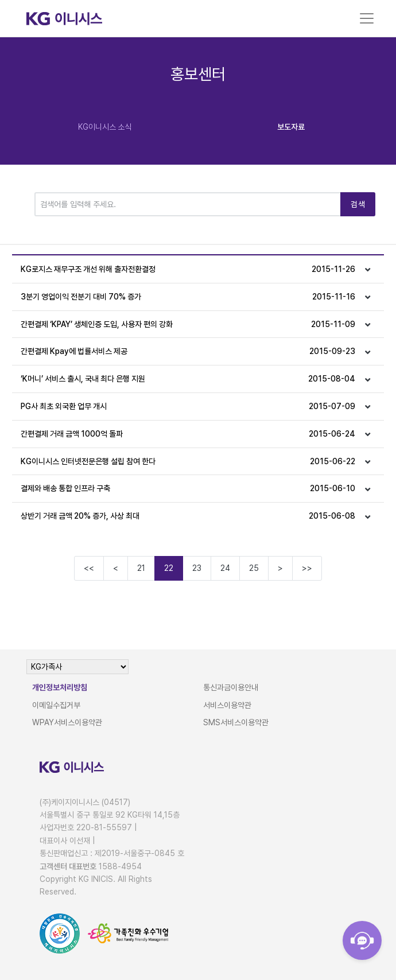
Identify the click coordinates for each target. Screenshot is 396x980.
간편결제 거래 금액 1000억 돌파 (188, 434)
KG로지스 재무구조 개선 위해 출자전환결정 (188, 269)
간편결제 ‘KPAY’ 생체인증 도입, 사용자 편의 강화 (188, 324)
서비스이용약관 (227, 705)
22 (169, 568)
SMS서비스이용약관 (236, 722)
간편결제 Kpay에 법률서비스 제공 (188, 351)
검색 (358, 204)
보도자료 (291, 127)
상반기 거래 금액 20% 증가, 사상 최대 (188, 516)
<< (89, 568)
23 (197, 568)
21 (141, 568)
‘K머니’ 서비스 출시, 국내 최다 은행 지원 (188, 379)
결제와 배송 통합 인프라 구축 (188, 489)
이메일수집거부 (56, 705)
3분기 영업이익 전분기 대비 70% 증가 (188, 297)
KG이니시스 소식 (105, 127)
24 (225, 568)
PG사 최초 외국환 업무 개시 (188, 407)
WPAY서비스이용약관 (67, 722)
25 (254, 568)
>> (307, 568)
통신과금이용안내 (231, 687)
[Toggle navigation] (367, 18)
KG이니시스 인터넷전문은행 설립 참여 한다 (188, 462)
